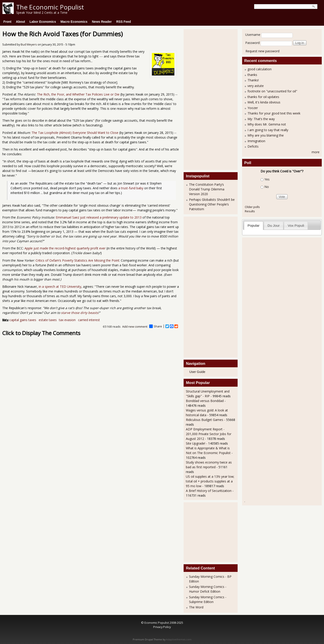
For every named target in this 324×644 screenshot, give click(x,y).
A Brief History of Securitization (209, 491)
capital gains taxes (23, 320)
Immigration (256, 141)
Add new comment (135, 327)
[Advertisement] (204, 99)
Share (156, 326)
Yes (267, 179)
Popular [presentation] (253, 225)
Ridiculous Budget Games (205, 420)
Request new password (262, 51)
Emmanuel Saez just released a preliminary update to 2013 (99, 217)
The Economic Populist (50, 7)
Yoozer (253, 108)
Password (252, 43)
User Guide (197, 372)
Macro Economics (74, 22)
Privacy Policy (162, 627)
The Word (196, 607)
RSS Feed (123, 22)
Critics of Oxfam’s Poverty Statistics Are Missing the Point (77, 260)
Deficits (253, 146)
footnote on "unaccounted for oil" (272, 91)
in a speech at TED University (60, 287)
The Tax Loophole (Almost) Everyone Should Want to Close (75, 133)
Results (250, 211)
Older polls (252, 207)
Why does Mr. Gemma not (267, 124)
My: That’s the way (261, 119)
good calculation (260, 69)
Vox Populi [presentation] (296, 225)
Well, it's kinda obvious (264, 102)
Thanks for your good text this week (274, 113)
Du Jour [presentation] (274, 225)
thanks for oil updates (263, 97)
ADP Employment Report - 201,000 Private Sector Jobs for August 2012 (209, 434)
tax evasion (67, 320)
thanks (252, 75)
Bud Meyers (29, 45)
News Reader (102, 22)
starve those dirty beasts (80, 313)
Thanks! (253, 80)
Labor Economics (43, 22)
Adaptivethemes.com (179, 639)
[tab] (254, 225)
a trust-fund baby (131, 188)
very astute (256, 86)
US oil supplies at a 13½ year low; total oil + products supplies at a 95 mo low (210, 481)
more (316, 152)
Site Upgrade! (196, 443)
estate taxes (48, 320)
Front (7, 22)
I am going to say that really (268, 130)
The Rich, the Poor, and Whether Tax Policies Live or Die (78, 94)
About (20, 22)
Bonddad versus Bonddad (205, 401)
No (267, 187)
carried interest (89, 320)
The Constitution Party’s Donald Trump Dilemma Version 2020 (207, 189)
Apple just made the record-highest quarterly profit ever (65, 248)
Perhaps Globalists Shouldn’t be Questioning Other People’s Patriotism (212, 204)
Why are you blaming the (266, 135)
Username (253, 35)
